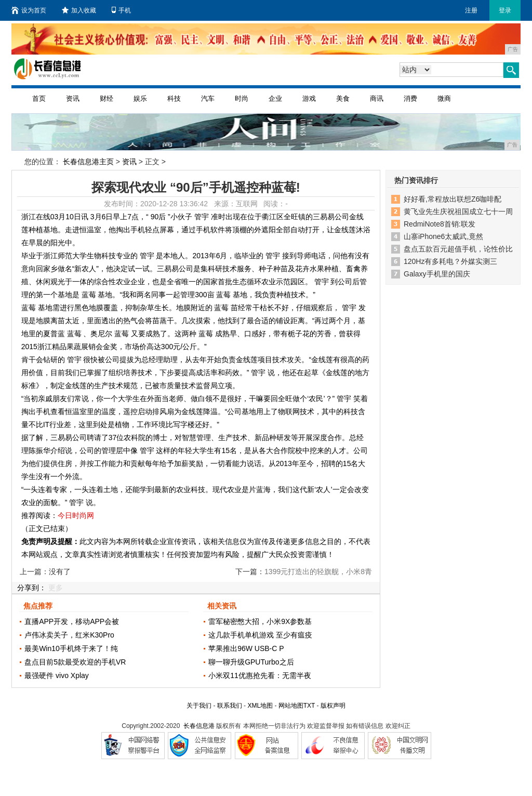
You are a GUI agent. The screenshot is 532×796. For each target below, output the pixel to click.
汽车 (208, 98)
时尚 (242, 98)
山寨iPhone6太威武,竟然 (443, 236)
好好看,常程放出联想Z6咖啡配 (453, 199)
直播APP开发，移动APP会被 (72, 621)
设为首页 (29, 10)
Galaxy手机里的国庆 (437, 274)
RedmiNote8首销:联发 (440, 224)
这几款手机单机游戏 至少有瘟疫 (260, 635)
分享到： (32, 588)
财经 (107, 98)
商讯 (377, 98)
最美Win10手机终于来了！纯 (71, 648)
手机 (121, 10)
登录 (505, 10)
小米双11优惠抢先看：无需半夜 (260, 675)
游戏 (309, 98)
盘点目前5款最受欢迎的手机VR (75, 662)
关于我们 (199, 706)
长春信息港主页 (88, 162)
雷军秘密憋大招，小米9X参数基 (260, 621)
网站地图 (291, 706)
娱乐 (140, 98)
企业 (275, 98)
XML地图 (260, 706)
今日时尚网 (76, 515)
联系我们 (230, 706)
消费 (410, 98)
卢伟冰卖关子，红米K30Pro (69, 635)
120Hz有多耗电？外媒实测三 (450, 261)
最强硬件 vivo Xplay (57, 675)
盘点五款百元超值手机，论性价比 (458, 249)
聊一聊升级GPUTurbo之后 (251, 662)
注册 (471, 10)
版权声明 (333, 706)
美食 (343, 98)
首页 (39, 98)
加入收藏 (79, 10)
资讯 (73, 98)
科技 (174, 98)
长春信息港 (199, 726)
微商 (444, 98)
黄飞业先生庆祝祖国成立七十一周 (458, 211)
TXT (309, 706)
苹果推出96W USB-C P (246, 648)
